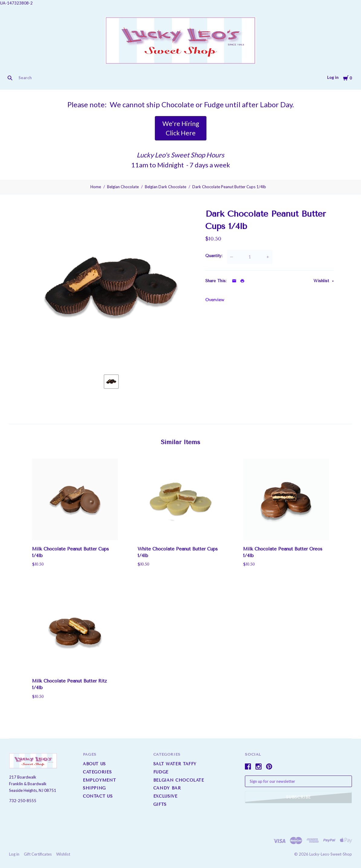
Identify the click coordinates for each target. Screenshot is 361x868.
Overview (215, 300)
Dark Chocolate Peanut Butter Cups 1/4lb (229, 187)
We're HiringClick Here (181, 128)
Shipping (94, 788)
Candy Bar (167, 788)
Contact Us (98, 796)
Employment (99, 780)
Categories (97, 772)
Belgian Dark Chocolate (166, 187)
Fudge (161, 772)
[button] (181, 128)
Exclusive (165, 796)
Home (96, 187)
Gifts (160, 804)
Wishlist (322, 281)
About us (94, 764)
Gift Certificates (38, 854)
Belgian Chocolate (123, 187)
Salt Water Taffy (175, 764)
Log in (333, 77)
